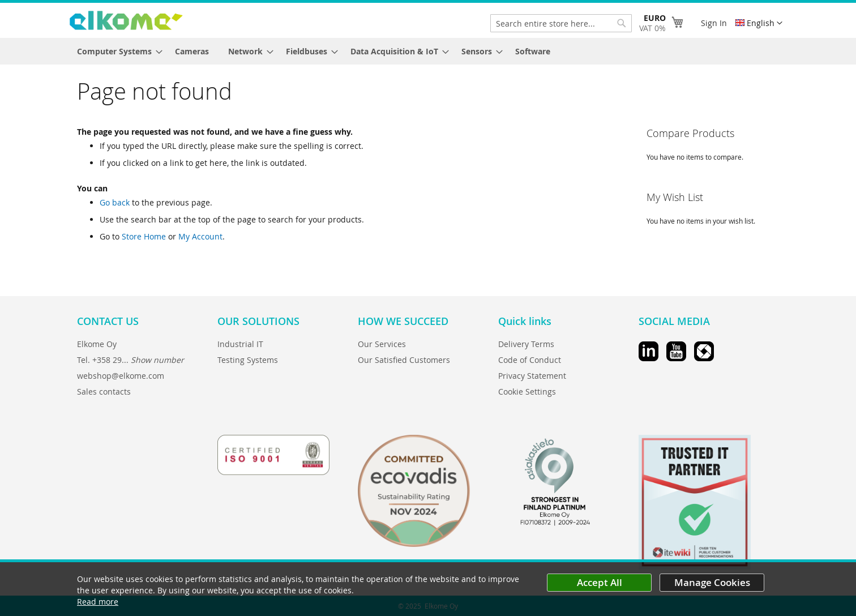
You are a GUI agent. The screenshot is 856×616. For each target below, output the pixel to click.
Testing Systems (248, 360)
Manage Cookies (712, 582)
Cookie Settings (527, 392)
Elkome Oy (97, 344)
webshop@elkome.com (121, 376)
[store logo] (126, 20)
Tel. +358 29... (130, 360)
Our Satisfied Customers (404, 360)
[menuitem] (116, 51)
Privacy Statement (532, 376)
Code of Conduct (530, 360)
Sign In (714, 23)
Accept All (600, 582)
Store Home (144, 236)
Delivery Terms (526, 344)
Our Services (382, 344)
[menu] (428, 51)
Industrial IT (240, 344)
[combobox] (561, 23)
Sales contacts (104, 392)
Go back (115, 202)
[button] (759, 23)
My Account (200, 236)
